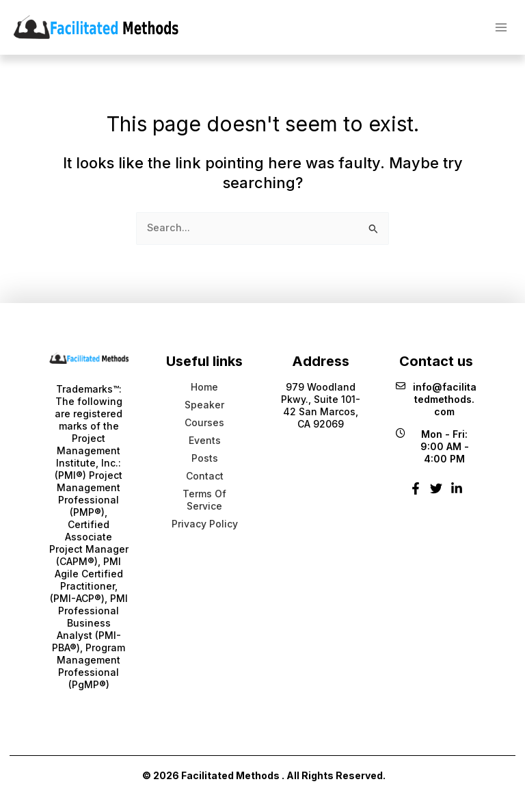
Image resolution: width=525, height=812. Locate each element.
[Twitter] (436, 494)
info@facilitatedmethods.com (436, 400)
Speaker (204, 405)
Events (205, 440)
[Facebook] (416, 494)
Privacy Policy (205, 524)
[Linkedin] (457, 494)
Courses (204, 422)
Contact (205, 476)
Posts (205, 458)
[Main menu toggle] (501, 27)
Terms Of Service (204, 500)
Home (204, 387)
